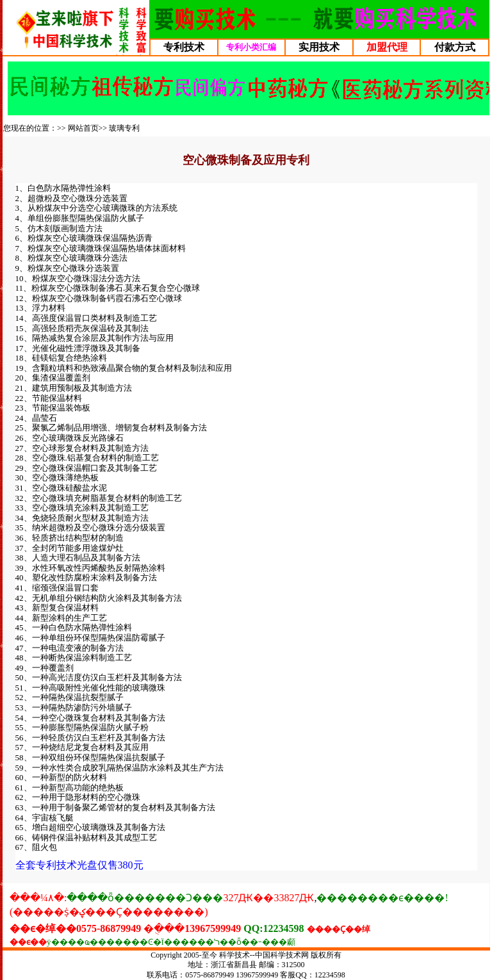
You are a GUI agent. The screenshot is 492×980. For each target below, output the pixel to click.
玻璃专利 (124, 128)
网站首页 (83, 128)
